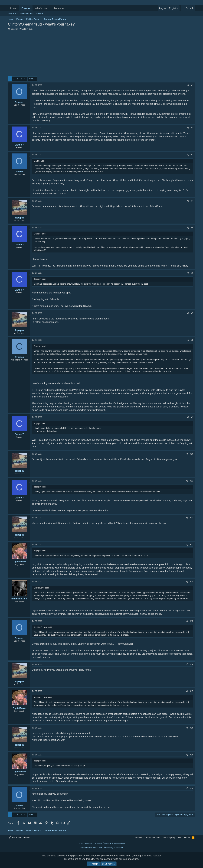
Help (180, 837)
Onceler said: (40, 234)
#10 (192, 454)
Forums (26, 8)
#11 (192, 481)
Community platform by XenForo (101, 843)
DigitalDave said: (42, 588)
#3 (192, 155)
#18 (192, 728)
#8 (192, 340)
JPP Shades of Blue (19, 837)
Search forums (27, 13)
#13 (192, 545)
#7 (192, 313)
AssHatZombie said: (43, 627)
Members (59, 8)
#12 (192, 518)
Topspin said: (40, 279)
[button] (50, 8)
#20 (192, 788)
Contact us (139, 837)
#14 (192, 582)
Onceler (14, 29)
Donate (39, 13)
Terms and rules (153, 837)
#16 (192, 664)
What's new (41, 8)
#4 (192, 201)
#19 (192, 755)
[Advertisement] (101, 54)
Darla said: (39, 161)
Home (13, 8)
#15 (192, 621)
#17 (192, 691)
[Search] (188, 8)
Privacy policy (169, 837)
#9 (192, 417)
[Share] (188, 85)
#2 (192, 128)
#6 (192, 273)
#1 (192, 85)
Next (31, 79)
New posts (13, 13)
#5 (192, 228)
